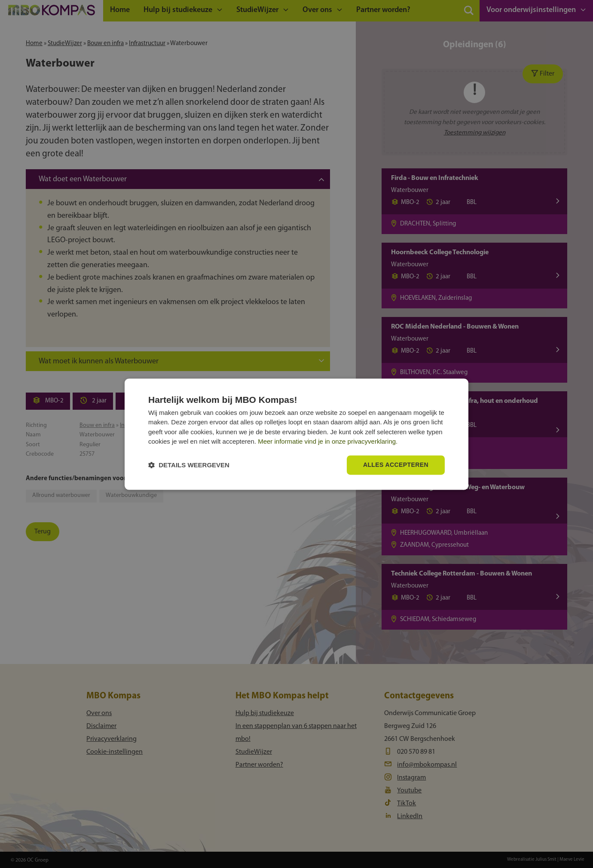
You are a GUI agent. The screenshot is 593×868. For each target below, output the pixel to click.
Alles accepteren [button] (396, 465)
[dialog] (296, 434)
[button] (189, 465)
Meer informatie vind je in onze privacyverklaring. (328, 442)
